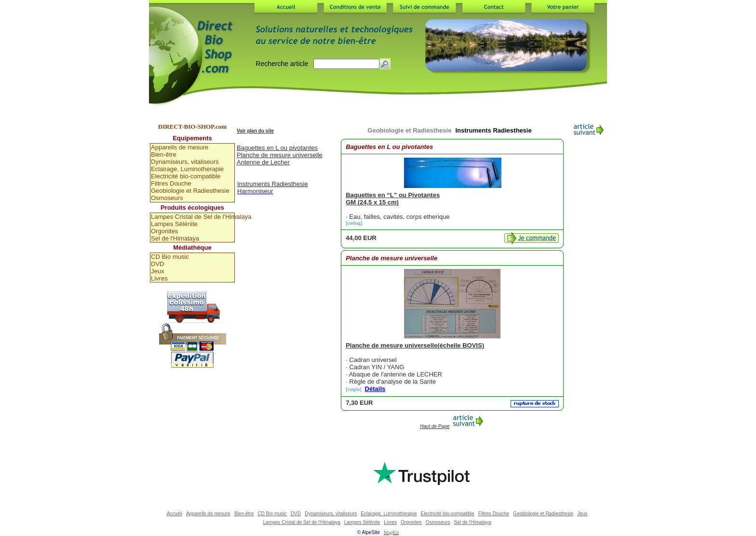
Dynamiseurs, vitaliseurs (185, 162)
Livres (159, 278)
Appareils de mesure (180, 147)
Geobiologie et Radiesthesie (190, 191)
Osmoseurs (167, 198)
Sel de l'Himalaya (175, 238)
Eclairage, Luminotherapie (187, 169)
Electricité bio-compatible (186, 176)
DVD (157, 264)
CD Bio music (170, 257)
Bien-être (164, 154)
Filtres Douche (171, 183)
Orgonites (164, 231)
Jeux (157, 271)
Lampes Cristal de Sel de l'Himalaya (193, 217)
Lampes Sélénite (174, 224)
